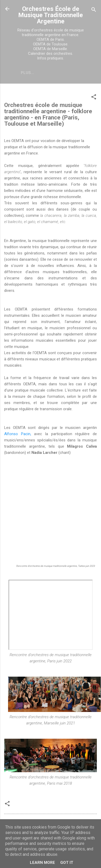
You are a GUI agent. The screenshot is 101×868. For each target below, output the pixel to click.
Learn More (42, 863)
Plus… (27, 73)
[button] (94, 98)
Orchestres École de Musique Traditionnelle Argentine (50, 15)
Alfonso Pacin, (18, 434)
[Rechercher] (94, 11)
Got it (67, 863)
